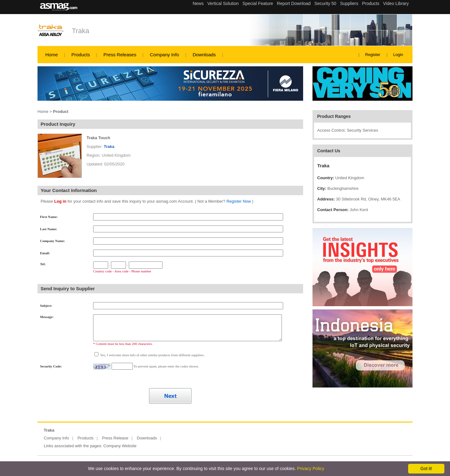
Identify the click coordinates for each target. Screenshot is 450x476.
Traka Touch (98, 138)
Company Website (120, 446)
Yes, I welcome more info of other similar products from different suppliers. (152, 355)
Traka (80, 31)
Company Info (165, 55)
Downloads (204, 55)
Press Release (115, 438)
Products (80, 55)
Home (52, 55)
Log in (60, 201)
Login (398, 55)
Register (373, 55)
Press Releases (120, 55)
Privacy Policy (310, 468)
